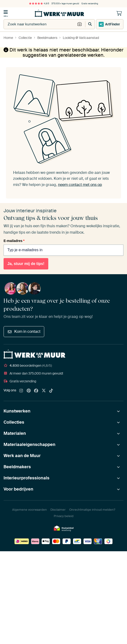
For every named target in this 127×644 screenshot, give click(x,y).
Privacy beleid (64, 516)
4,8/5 (39, 4)
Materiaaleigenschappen (29, 445)
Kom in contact (24, 331)
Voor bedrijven (18, 489)
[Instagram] (21, 391)
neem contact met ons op (80, 185)
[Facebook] (36, 391)
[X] (44, 391)
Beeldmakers (17, 467)
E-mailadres (14, 241)
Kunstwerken (17, 411)
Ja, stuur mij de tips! (26, 264)
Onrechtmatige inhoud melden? (92, 510)
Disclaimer (58, 510)
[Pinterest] (29, 391)
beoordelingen (28, 366)
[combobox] (40, 24)
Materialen (15, 433)
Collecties (14, 422)
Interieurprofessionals (27, 478)
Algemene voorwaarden (29, 510)
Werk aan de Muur (22, 456)
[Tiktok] (51, 391)
